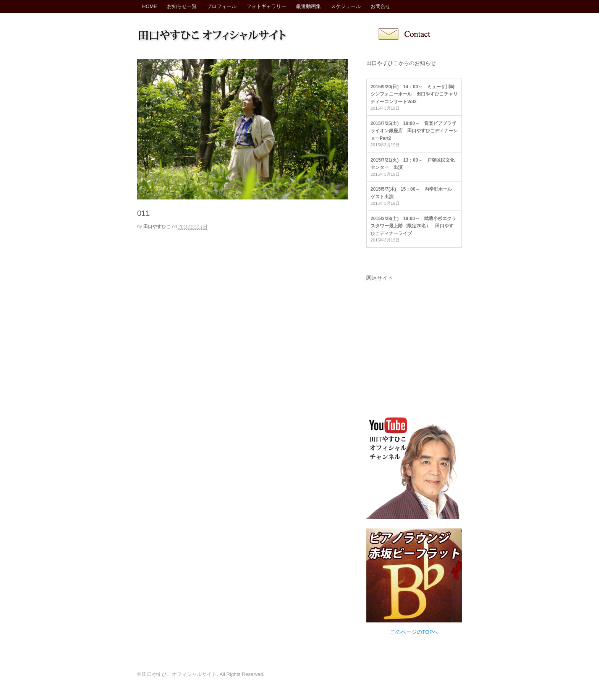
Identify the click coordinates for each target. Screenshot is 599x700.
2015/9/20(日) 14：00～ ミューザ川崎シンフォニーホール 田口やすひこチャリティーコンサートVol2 (414, 94)
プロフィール (222, 6)
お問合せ (380, 6)
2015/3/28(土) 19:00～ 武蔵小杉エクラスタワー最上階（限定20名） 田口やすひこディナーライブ (413, 226)
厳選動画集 (308, 6)
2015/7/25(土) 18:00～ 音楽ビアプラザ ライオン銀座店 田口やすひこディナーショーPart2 (416, 131)
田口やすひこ (157, 227)
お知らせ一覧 (182, 6)
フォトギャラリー (266, 6)
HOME (150, 6)
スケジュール (346, 6)
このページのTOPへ (414, 632)
